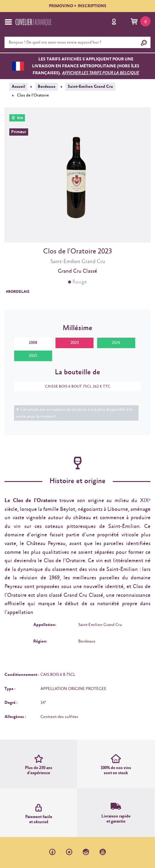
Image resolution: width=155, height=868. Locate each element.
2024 (116, 343)
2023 (75, 343)
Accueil (18, 87)
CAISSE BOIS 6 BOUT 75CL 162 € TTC (75, 386)
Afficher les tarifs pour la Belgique (101, 73)
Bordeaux (47, 87)
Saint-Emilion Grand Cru (90, 87)
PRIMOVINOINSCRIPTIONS (78, 6)
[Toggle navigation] (8, 22)
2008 (33, 343)
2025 (33, 356)
